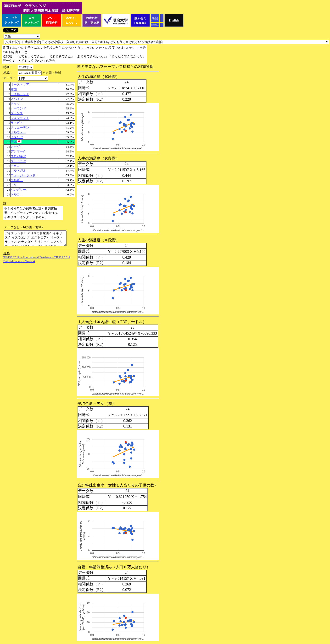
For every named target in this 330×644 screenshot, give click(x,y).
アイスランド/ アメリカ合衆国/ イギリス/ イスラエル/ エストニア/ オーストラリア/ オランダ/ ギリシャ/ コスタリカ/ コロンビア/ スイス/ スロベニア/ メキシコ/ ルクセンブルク (39, 240)
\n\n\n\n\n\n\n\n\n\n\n (30, 73)
